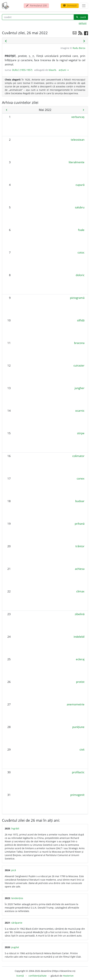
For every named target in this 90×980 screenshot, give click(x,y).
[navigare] (84, 6)
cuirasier (79, 365)
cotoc (81, 252)
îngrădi (15, 828)
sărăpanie (17, 923)
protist (80, 682)
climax (80, 591)
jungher (80, 388)
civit (82, 749)
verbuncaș (78, 117)
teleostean (78, 140)
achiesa (80, 569)
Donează (70, 5)
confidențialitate (38, 976)
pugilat (15, 947)
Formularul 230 (36, 5)
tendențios (17, 898)
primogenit (77, 795)
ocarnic (80, 411)
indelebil (79, 637)
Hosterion (68, 976)
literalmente (77, 162)
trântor (80, 546)
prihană (80, 524)
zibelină (80, 614)
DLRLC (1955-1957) (22, 70)
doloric (80, 275)
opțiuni (83, 23)
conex (81, 478)
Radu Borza (79, 48)
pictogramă (77, 298)
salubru (80, 207)
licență (20, 976)
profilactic (78, 772)
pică (14, 870)
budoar (80, 501)
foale (81, 230)
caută (81, 17)
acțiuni (63, 70)
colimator (78, 456)
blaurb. (53, 70)
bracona (79, 343)
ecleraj (80, 659)
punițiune (78, 727)
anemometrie (76, 704)
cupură (80, 185)
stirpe (81, 433)
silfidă (81, 320)
